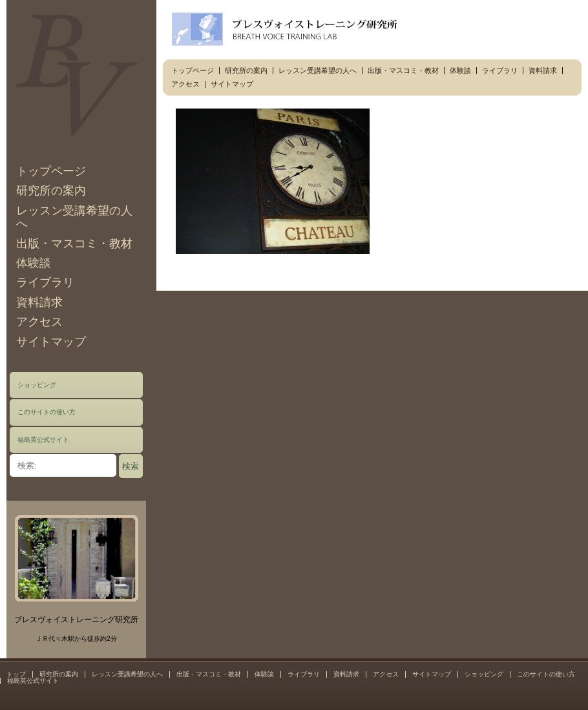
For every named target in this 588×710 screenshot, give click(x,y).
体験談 (34, 263)
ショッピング (37, 385)
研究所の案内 (51, 191)
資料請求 (39, 302)
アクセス (39, 322)
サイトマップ (51, 342)
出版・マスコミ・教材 (74, 244)
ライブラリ (45, 282)
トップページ (51, 171)
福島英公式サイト (43, 440)
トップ (16, 674)
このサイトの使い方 (47, 412)
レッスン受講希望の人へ (318, 70)
